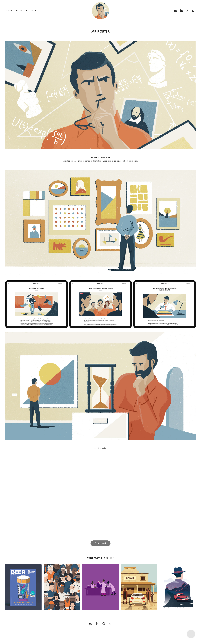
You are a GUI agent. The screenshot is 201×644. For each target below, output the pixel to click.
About (19, 11)
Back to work (100, 543)
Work (9, 11)
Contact (31, 11)
